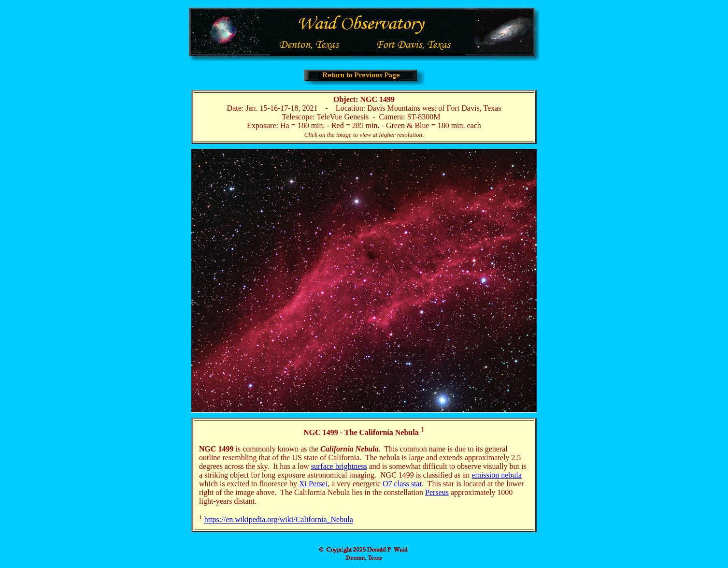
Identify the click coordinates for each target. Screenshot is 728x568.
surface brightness (339, 466)
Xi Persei (313, 484)
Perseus (437, 492)
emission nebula (497, 475)
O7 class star (402, 484)
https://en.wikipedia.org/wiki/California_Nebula (279, 520)
